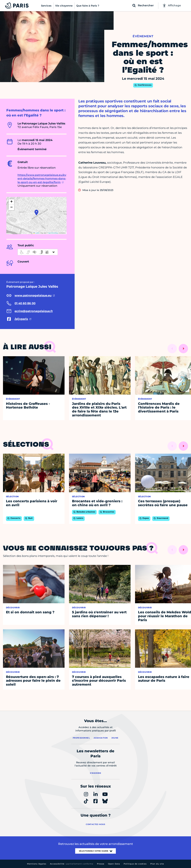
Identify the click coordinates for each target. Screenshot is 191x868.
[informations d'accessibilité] (38, 252)
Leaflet (36, 233)
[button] (36, 213)
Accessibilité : (72, 864)
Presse (101, 864)
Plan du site (157, 864)
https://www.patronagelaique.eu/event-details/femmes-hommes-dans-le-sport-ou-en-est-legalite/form (42, 179)
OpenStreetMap (53, 233)
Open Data (114, 864)
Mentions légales (37, 864)
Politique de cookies (135, 864)
